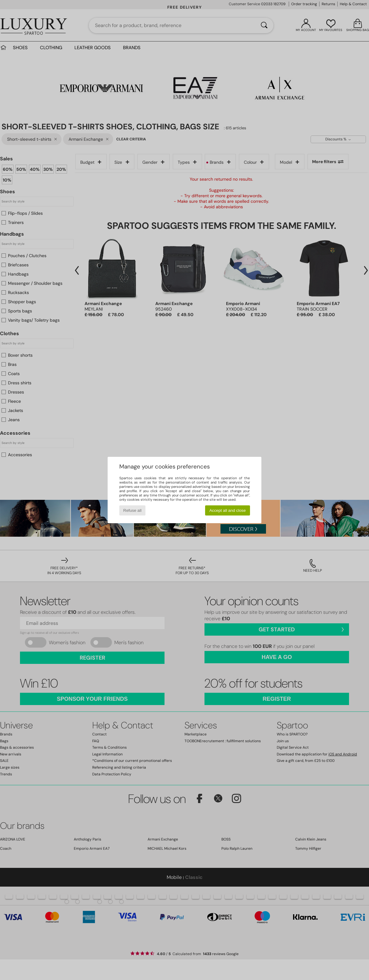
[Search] (264, 25)
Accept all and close (228, 510)
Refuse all (132, 510)
